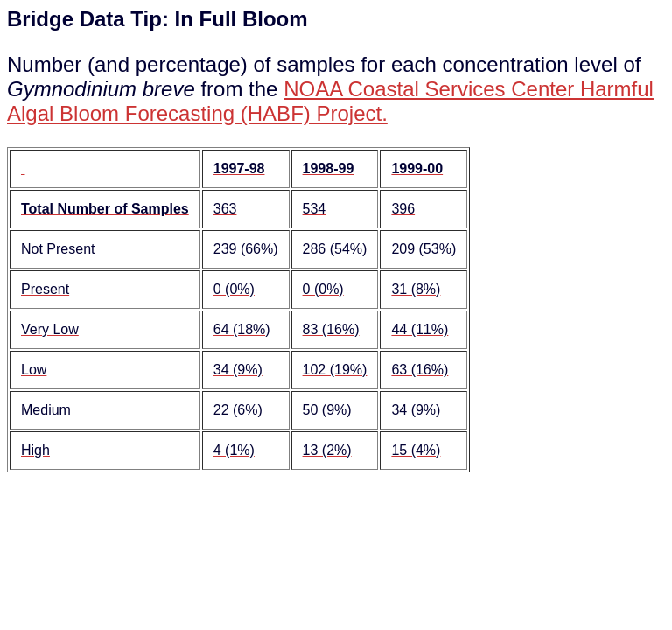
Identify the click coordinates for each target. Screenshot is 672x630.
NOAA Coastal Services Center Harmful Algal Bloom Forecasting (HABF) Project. (330, 101)
